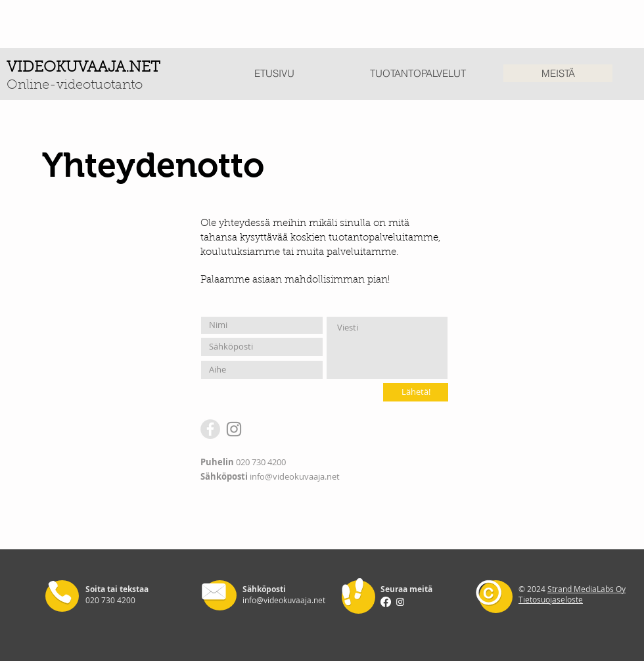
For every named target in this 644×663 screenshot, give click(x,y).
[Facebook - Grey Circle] (210, 429)
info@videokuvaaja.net (295, 476)
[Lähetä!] (416, 392)
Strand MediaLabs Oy (586, 589)
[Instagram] (234, 429)
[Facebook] (386, 602)
